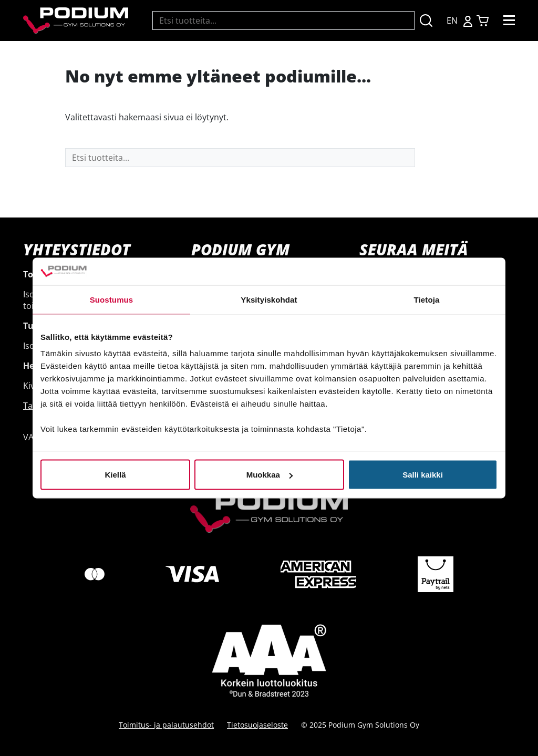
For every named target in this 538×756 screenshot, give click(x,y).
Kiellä (115, 475)
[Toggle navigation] (509, 20)
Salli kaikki (423, 475)
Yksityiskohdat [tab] (269, 299)
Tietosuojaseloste (257, 725)
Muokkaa (270, 475)
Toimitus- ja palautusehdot (166, 725)
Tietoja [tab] (427, 299)
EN (452, 20)
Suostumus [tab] (112, 299)
